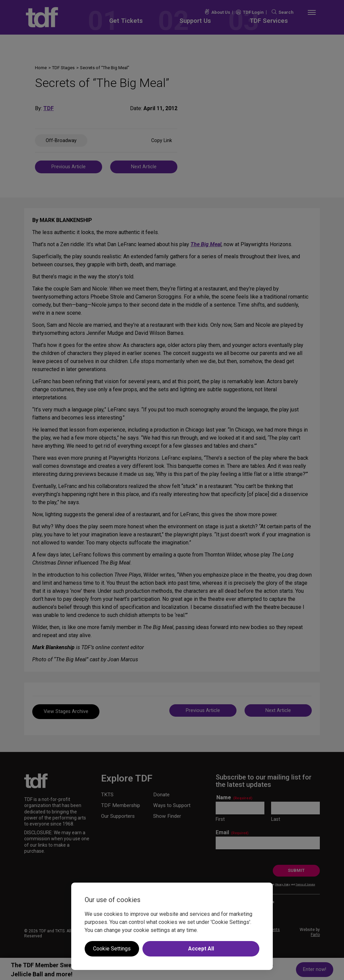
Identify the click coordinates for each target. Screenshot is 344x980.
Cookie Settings (112, 949)
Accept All (201, 949)
